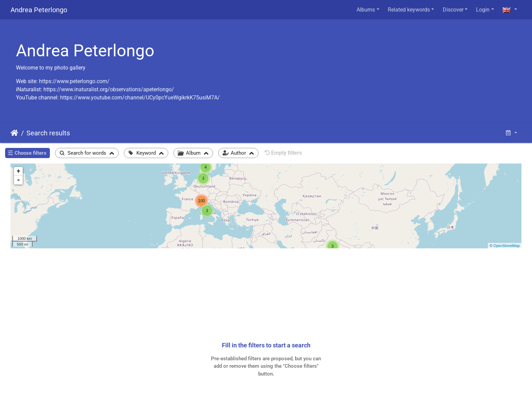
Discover (453, 10)
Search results (48, 133)
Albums (366, 10)
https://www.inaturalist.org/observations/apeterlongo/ (109, 89)
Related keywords (409, 10)
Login (483, 10)
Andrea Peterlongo (39, 10)
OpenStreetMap (507, 246)
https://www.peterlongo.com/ (74, 81)
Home (14, 133)
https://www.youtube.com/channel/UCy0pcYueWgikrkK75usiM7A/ (140, 98)
